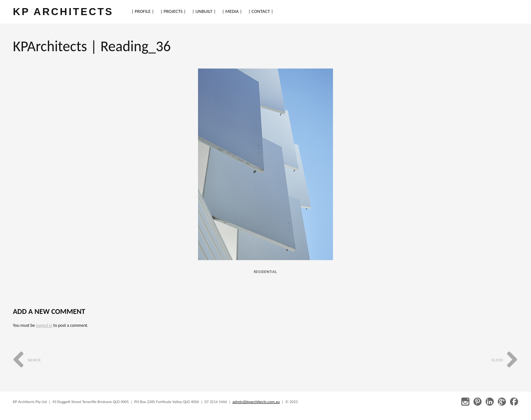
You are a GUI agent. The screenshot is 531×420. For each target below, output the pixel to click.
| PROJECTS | (173, 11)
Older (505, 360)
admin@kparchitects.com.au (256, 402)
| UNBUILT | (204, 11)
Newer (27, 360)
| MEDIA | (232, 11)
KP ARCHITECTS (63, 12)
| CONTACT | (261, 11)
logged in (44, 325)
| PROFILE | (143, 11)
